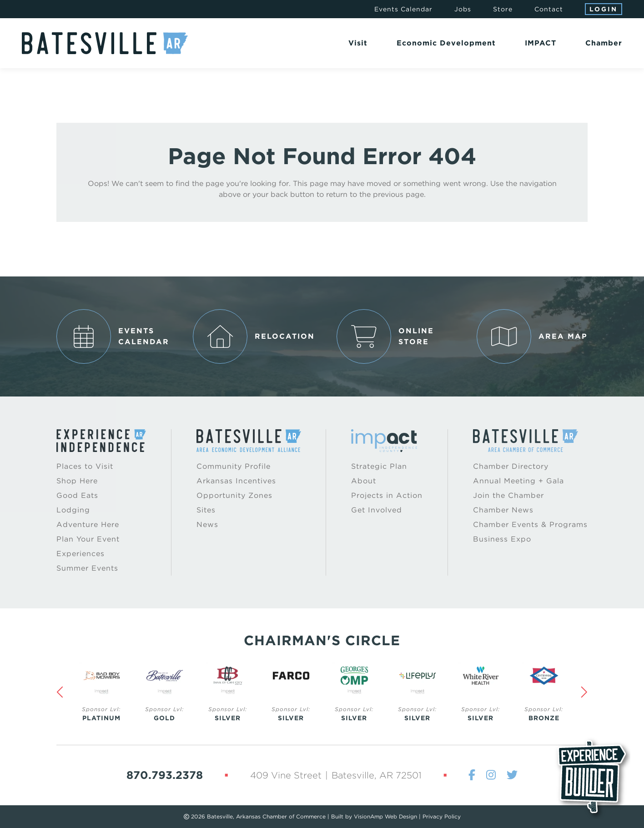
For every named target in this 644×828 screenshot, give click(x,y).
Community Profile (234, 466)
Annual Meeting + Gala (518, 481)
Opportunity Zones (234, 495)
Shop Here (77, 481)
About (364, 481)
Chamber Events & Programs (530, 524)
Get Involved (377, 510)
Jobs (463, 9)
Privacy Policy (442, 816)
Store (503, 9)
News (207, 524)
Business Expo (502, 539)
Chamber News (503, 510)
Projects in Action (387, 495)
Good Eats (77, 495)
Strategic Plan (379, 466)
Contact (549, 9)
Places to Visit (85, 466)
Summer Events (87, 568)
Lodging (73, 510)
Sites (206, 510)
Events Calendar (403, 9)
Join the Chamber (508, 495)
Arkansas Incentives (236, 481)
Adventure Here (88, 524)
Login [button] (604, 9)
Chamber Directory (511, 466)
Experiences (80, 554)
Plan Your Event (88, 539)
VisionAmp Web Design (385, 816)
